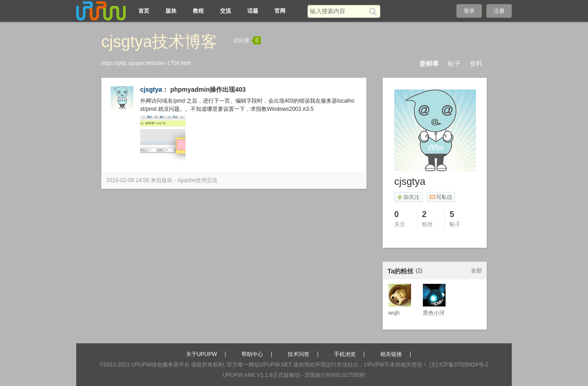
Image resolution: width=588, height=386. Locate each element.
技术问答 (299, 354)
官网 (280, 11)
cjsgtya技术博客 (159, 42)
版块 (171, 11)
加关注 (408, 197)
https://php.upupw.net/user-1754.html (146, 63)
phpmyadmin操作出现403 (208, 89)
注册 (499, 11)
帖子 (454, 64)
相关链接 (391, 354)
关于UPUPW (202, 354)
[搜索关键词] (338, 11)
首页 (144, 11)
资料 (476, 64)
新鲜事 (429, 64)
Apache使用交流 (198, 180)
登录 (469, 11)
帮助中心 (252, 354)
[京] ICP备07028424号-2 (459, 365)
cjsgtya (151, 89)
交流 (225, 11)
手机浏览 (345, 354)
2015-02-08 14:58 (128, 180)
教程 (198, 11)
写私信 (441, 197)
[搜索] (375, 11)
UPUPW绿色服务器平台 (160, 365)
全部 (476, 271)
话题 (253, 11)
